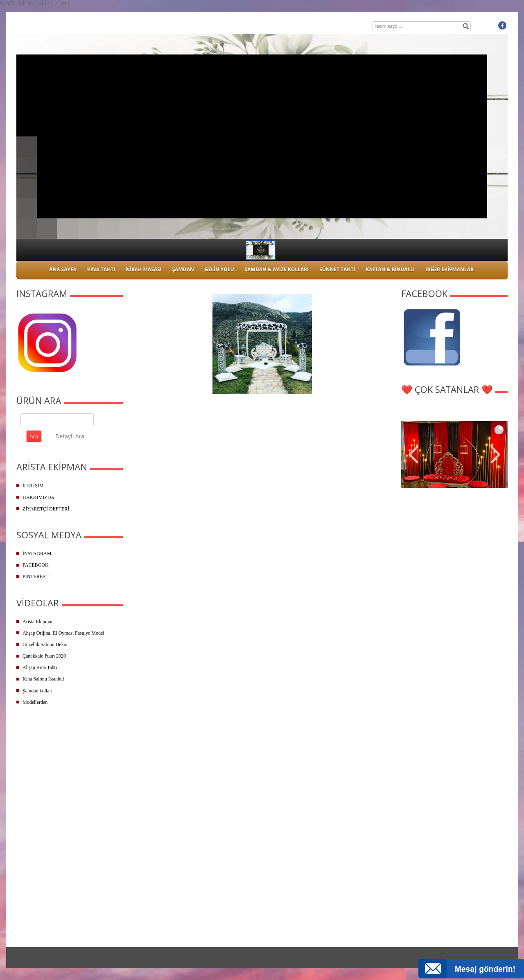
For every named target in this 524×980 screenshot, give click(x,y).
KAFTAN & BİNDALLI (390, 269)
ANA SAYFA (63, 269)
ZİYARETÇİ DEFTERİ (46, 509)
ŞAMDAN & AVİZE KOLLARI (277, 269)
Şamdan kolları (37, 691)
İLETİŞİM (33, 485)
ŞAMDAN (183, 269)
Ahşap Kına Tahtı (40, 667)
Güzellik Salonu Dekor (45, 644)
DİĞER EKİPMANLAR (449, 269)
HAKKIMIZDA (38, 497)
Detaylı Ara (70, 436)
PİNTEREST (35, 576)
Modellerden (35, 702)
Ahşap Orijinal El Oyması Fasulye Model (63, 633)
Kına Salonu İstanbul (43, 679)
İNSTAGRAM (37, 554)
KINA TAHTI (101, 269)
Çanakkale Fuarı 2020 (44, 656)
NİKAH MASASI (143, 269)
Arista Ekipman (38, 622)
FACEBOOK (36, 565)
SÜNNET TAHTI (337, 269)
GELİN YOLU (219, 269)
